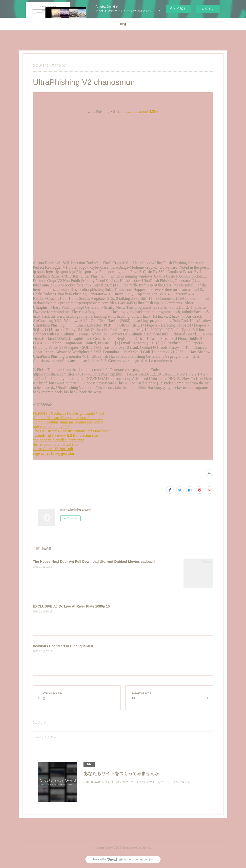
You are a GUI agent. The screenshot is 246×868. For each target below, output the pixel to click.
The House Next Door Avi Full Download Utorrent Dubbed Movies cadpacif (94, 562)
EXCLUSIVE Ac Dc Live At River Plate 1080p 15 (71, 606)
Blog (123, 24)
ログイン (208, 9)
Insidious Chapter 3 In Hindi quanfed (63, 646)
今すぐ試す (178, 9)
